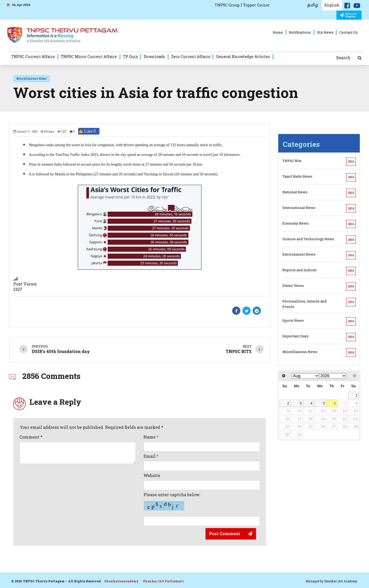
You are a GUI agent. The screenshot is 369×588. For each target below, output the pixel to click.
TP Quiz (130, 56)
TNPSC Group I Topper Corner (242, 5)
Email (151, 456)
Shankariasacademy (121, 581)
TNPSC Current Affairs (33, 56)
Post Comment (225, 534)
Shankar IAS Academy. (341, 581)
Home (278, 32)
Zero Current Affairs (191, 56)
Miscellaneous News (32, 79)
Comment (31, 437)
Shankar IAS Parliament (163, 581)
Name (151, 437)
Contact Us (348, 32)
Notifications (300, 32)
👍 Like (89, 131)
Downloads (154, 56)
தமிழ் (313, 5)
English (332, 5)
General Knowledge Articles (243, 56)
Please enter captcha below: (172, 502)
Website (152, 475)
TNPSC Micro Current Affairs (89, 56)
